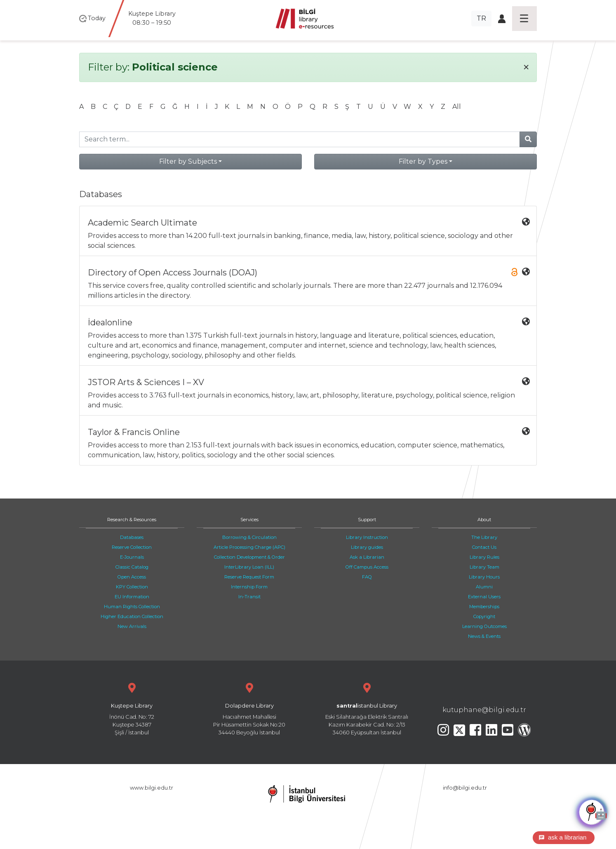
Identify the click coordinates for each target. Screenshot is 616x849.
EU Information (132, 597)
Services (249, 520)
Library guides (367, 547)
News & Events (484, 636)
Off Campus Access (367, 567)
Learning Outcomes (484, 626)
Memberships (484, 607)
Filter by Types (423, 161)
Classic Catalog (132, 567)
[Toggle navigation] (524, 19)
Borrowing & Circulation (249, 537)
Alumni (484, 587)
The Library (484, 537)
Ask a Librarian (367, 557)
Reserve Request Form (249, 577)
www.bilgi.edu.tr (152, 788)
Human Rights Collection (132, 607)
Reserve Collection (132, 547)
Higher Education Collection (132, 616)
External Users (484, 597)
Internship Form (249, 587)
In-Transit (249, 597)
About (484, 520)
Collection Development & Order (249, 557)
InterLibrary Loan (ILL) (249, 567)
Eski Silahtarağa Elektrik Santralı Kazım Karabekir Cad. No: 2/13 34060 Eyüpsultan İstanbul (367, 708)
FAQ (367, 577)
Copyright (484, 616)
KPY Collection (132, 587)
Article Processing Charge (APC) (249, 547)
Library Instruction (367, 537)
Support (367, 520)
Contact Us (484, 547)
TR (481, 18)
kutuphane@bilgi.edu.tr (484, 710)
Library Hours (484, 577)
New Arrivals (132, 626)
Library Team (484, 567)
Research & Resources (132, 520)
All (457, 107)
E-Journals (132, 557)
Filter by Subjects (188, 161)
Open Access (132, 577)
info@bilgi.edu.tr (465, 788)
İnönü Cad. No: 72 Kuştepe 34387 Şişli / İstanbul (132, 708)
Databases (132, 537)
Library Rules (484, 557)
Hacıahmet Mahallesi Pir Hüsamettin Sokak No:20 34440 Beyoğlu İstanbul (249, 708)
